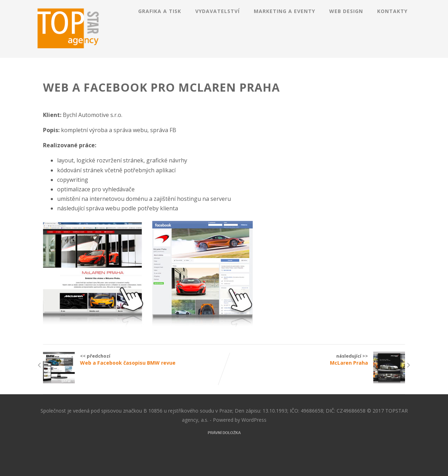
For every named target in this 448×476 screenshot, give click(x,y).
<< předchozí (133, 359)
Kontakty (392, 11)
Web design (346, 11)
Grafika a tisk (160, 11)
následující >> (315, 359)
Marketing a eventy (284, 11)
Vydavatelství (217, 11)
